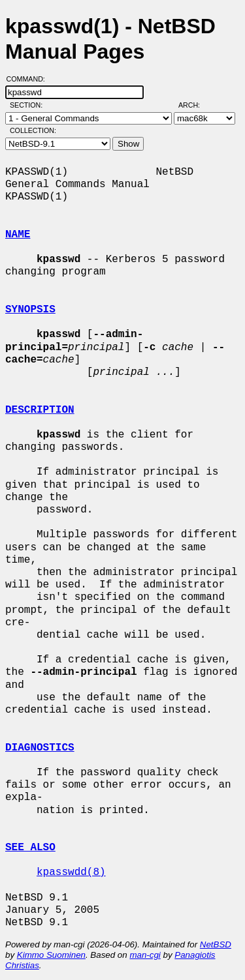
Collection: (33, 130)
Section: (29, 105)
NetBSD (216, 944)
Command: (30, 79)
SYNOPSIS (30, 310)
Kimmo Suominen (51, 955)
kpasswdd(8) (71, 872)
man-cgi (145, 955)
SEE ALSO (30, 848)
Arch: (195, 105)
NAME (18, 235)
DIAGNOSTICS (40, 748)
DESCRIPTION (40, 410)
